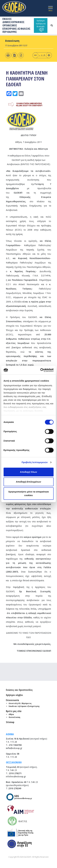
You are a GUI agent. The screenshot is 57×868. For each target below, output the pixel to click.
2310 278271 (15, 773)
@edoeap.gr (14, 748)
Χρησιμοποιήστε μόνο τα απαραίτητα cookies (29, 493)
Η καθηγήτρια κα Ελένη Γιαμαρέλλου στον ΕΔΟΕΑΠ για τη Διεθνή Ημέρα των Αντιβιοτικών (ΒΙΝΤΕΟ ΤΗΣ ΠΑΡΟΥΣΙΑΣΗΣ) (29, 160)
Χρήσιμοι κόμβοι (14, 695)
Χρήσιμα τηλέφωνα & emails (41, 25)
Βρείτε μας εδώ (14, 711)
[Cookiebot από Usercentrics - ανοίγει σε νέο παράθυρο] (41, 370)
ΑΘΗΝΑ (10, 734)
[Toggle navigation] (50, 8)
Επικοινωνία (12, 700)
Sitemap (10, 722)
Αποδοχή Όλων (28, 472)
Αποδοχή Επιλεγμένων (29, 482)
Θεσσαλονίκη (14, 717)
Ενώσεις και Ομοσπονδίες (19, 690)
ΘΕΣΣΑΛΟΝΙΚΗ (14, 762)
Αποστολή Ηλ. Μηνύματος (20, 703)
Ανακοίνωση (12, 41)
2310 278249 (15, 788)
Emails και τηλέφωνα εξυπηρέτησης (24, 706)
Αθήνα (11, 714)
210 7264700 (15, 745)
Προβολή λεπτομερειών (35, 462)
